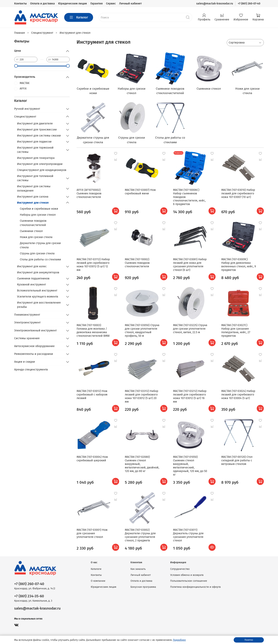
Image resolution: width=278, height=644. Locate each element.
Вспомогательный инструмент (37, 290)
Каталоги (96, 569)
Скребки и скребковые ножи (39, 209)
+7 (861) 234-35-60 (29, 596)
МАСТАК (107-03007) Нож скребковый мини (140, 192)
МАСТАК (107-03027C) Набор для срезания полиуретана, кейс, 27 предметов (236, 330)
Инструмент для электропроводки (40, 164)
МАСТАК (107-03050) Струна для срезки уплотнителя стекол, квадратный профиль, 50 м (142, 330)
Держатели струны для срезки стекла (40, 245)
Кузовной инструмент (31, 284)
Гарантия (97, 3)
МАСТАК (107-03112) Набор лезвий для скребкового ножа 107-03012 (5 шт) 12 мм (93, 265)
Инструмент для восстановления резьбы (39, 305)
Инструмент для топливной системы (35, 178)
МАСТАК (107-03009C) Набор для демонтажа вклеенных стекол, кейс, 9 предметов (239, 265)
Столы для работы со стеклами (40, 259)
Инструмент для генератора (36, 158)
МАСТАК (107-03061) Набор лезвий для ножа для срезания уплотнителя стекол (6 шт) (190, 265)
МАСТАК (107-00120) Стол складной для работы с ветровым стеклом (237, 460)
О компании (98, 581)
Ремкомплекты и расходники (34, 354)
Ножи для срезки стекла (36, 237)
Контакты (20, 3)
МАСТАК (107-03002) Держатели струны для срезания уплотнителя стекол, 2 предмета (140, 535)
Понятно (249, 640)
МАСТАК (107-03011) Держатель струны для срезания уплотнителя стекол (188, 535)
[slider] (16, 66)
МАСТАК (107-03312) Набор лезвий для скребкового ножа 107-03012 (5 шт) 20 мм (142, 396)
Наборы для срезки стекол (38, 215)
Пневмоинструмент (27, 315)
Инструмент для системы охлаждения (34, 188)
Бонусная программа (143, 587)
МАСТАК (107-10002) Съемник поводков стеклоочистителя (137, 263)
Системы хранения (27, 338)
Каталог (79, 17)
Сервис (111, 3)
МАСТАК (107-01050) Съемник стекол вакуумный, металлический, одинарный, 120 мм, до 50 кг (190, 466)
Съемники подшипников (33, 278)
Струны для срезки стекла (37, 253)
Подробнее (179, 640)
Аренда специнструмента (31, 369)
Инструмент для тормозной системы (35, 150)
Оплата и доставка (42, 3)
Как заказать (138, 569)
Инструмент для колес (32, 266)
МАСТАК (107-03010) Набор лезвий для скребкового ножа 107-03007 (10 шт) (238, 193)
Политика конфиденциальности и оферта (195, 587)
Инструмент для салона (33, 197)
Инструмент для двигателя (35, 123)
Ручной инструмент (27, 109)
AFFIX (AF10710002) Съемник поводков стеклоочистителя (89, 193)
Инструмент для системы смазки (39, 136)
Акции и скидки (25, 362)
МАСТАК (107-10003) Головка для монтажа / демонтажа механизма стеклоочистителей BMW (93, 330)
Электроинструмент (27, 322)
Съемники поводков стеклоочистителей (33, 223)
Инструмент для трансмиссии (37, 129)
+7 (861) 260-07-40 (249, 3)
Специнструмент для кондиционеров (42, 170)
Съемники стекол (31, 231)
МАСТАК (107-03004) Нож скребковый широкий (92, 459)
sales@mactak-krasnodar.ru (215, 3)
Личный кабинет (130, 3)
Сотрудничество (180, 569)
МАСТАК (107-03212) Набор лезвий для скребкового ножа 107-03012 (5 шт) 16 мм (190, 396)
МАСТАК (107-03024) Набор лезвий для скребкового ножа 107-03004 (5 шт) (238, 395)
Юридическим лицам (73, 3)
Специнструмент (25, 117)
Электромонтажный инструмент (35, 330)
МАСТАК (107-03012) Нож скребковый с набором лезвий (92, 395)
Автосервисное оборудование (34, 346)
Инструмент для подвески (34, 142)
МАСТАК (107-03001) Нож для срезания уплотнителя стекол (92, 533)
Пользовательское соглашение (189, 581)
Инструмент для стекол (33, 203)
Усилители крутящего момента (38, 297)
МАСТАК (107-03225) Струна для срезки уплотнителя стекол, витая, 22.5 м (190, 329)
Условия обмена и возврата (187, 575)
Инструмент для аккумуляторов (38, 272)
